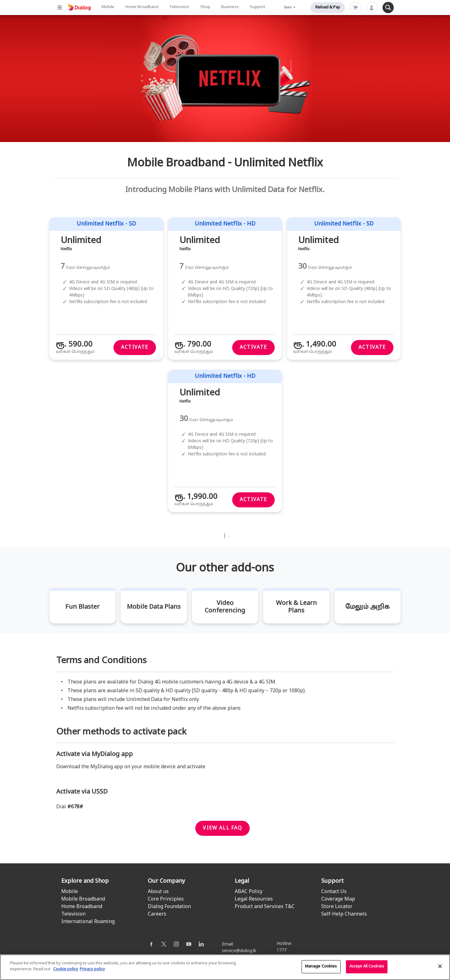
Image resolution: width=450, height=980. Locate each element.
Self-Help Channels (344, 914)
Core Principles (166, 899)
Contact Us (334, 892)
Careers (157, 914)
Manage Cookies (321, 969)
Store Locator (337, 907)
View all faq (222, 828)
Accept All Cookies (367, 969)
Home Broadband (142, 7)
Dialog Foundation (169, 907)
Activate (135, 348)
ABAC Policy (249, 892)
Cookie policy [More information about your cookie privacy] (66, 972)
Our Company (166, 881)
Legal (242, 881)
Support (257, 7)
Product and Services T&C (265, 907)
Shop (205, 7)
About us (158, 892)
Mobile (108, 7)
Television (179, 7)
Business (230, 7)
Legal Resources (254, 899)
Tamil (288, 8)
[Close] (440, 969)
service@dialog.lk (239, 951)
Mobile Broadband (83, 899)
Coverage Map (338, 899)
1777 (282, 950)
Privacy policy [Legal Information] (92, 972)
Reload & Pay (328, 8)
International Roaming (88, 922)
